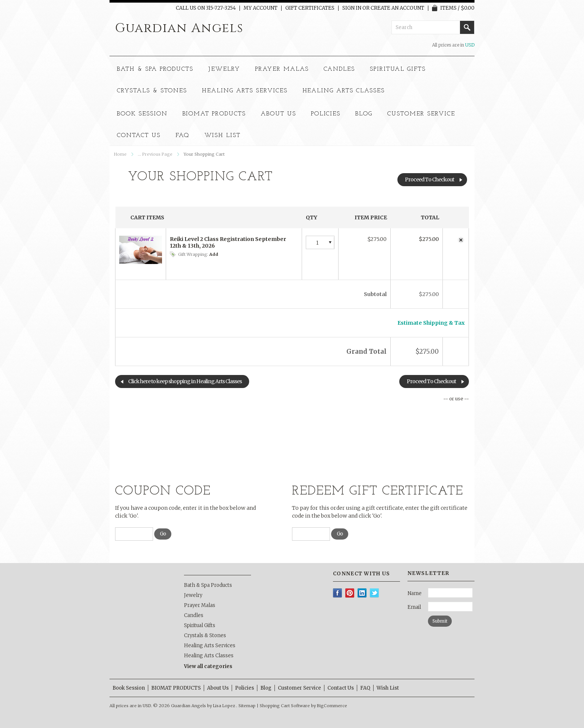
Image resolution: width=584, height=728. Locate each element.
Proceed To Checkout (429, 179)
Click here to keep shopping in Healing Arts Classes (185, 381)
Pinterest (350, 593)
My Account (261, 8)
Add (214, 254)
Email (414, 607)
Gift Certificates (310, 8)
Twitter (374, 593)
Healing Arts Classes (344, 91)
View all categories (208, 666)
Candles (339, 69)
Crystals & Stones (152, 91)
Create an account (397, 8)
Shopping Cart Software (285, 706)
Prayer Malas (282, 69)
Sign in (352, 8)
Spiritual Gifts (398, 69)
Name (415, 593)
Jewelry (224, 69)
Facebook (338, 593)
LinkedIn (362, 593)
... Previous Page (155, 154)
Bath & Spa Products (155, 69)
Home (120, 154)
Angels (179, 28)
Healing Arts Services (245, 91)
